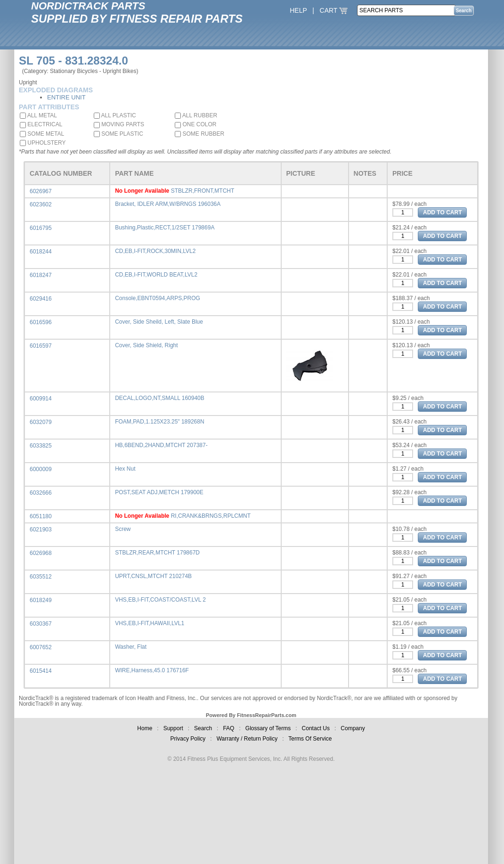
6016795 (41, 228)
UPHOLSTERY (43, 143)
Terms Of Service (310, 739)
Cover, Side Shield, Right (146, 345)
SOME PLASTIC (118, 134)
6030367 (41, 624)
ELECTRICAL (41, 124)
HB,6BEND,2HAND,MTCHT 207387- (161, 445)
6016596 (41, 322)
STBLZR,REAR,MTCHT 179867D (157, 553)
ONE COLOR (195, 124)
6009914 (41, 399)
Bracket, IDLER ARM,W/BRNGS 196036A (168, 204)
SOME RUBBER (199, 134)
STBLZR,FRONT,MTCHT (203, 191)
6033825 (41, 446)
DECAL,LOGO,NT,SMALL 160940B (160, 398)
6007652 (41, 647)
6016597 (41, 346)
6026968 (41, 553)
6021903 (41, 530)
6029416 (41, 299)
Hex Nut (125, 469)
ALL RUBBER (196, 115)
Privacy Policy (188, 739)
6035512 (41, 577)
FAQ (228, 728)
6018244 (41, 252)
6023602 (41, 204)
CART (334, 10)
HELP (298, 10)
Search (203, 728)
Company (353, 728)
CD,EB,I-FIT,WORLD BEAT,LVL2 (156, 275)
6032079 (41, 422)
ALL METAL (38, 115)
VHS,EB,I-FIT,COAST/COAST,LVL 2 (160, 600)
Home (145, 728)
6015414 (41, 671)
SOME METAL (42, 134)
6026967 (41, 191)
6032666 (41, 493)
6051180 (41, 516)
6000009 (41, 469)
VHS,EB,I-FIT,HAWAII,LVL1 (150, 623)
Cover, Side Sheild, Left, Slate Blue (159, 322)
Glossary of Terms (268, 728)
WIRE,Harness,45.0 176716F (152, 670)
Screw (123, 529)
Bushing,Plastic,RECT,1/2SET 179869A (165, 228)
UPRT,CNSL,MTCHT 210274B (153, 576)
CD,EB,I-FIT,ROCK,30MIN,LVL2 (155, 251)
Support (173, 728)
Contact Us (316, 728)
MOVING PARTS (119, 124)
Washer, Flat (131, 647)
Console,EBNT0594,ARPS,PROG (158, 298)
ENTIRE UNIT (66, 97)
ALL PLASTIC (115, 115)
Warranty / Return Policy (247, 739)
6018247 (41, 275)
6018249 (41, 600)
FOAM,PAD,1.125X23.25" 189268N (159, 422)
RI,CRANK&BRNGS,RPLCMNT (211, 516)
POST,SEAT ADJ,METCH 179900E (159, 492)
